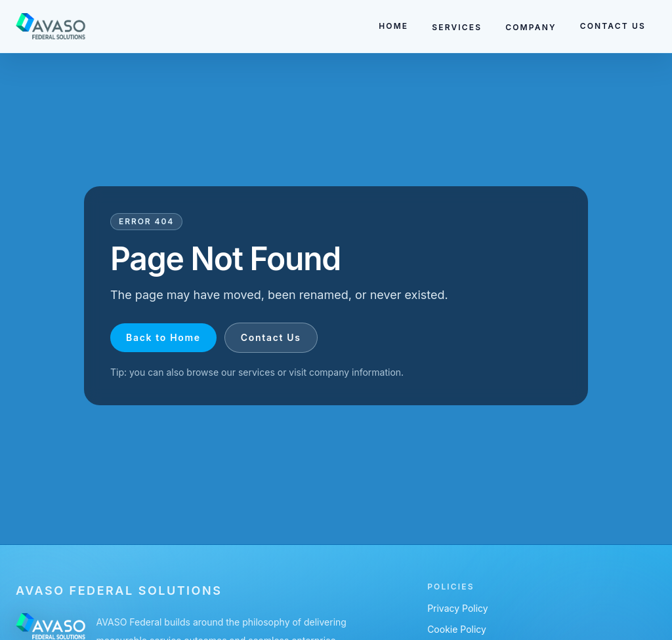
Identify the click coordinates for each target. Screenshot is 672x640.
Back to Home (163, 337)
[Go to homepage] (51, 26)
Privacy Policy (458, 608)
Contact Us (271, 337)
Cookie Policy (457, 629)
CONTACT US (613, 26)
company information (355, 372)
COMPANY (531, 27)
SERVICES (457, 27)
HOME (393, 26)
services (257, 372)
